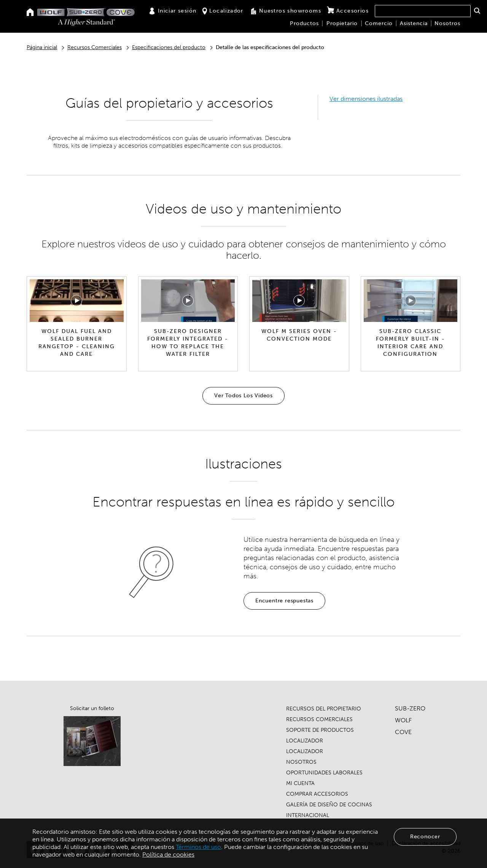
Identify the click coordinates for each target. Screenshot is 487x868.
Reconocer (425, 837)
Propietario (342, 23)
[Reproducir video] (76, 301)
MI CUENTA (300, 783)
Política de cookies (168, 854)
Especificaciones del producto (169, 47)
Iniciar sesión (173, 11)
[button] (477, 11)
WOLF (403, 720)
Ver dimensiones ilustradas (366, 99)
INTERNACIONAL (308, 815)
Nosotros (447, 23)
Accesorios (348, 11)
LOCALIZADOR (305, 741)
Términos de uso (198, 847)
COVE (403, 732)
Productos (304, 23)
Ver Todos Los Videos (243, 396)
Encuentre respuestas (284, 601)
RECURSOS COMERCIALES (319, 719)
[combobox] (423, 11)
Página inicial (42, 47)
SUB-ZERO (410, 708)
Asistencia (414, 23)
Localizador (223, 11)
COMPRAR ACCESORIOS (317, 794)
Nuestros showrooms (285, 11)
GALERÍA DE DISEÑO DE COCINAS (329, 805)
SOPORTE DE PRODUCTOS (320, 730)
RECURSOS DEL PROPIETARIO (324, 709)
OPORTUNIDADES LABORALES (324, 773)
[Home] (30, 13)
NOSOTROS (301, 762)
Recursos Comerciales (95, 47)
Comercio (379, 23)
